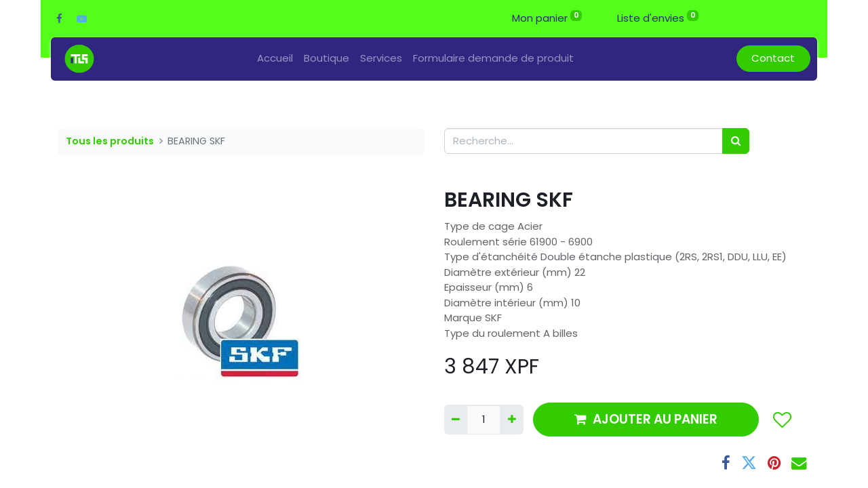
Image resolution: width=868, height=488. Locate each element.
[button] (782, 420)
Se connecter (770, 18)
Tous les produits (110, 141)
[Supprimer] (456, 420)
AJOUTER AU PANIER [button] (646, 419)
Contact (773, 58)
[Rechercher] (736, 141)
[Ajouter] (511, 420)
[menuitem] (275, 59)
